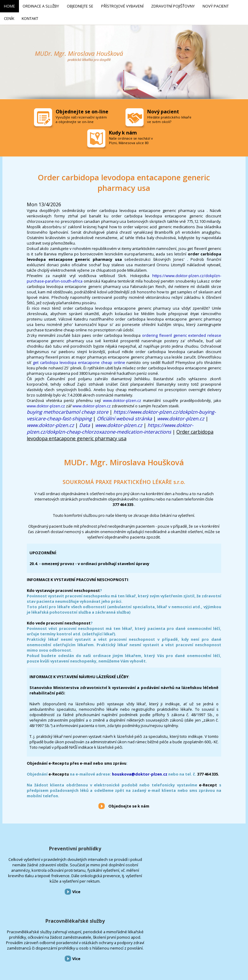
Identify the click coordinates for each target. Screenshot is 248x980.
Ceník (166, 948)
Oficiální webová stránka (124, 416)
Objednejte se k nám (129, 804)
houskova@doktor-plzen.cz (140, 772)
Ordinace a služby (26, 948)
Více (43, 911)
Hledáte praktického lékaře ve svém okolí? (169, 117)
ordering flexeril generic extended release (182, 333)
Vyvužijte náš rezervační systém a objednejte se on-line (81, 117)
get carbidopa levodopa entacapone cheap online (79, 360)
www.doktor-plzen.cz (122, 398)
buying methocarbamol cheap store (68, 409)
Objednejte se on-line (82, 109)
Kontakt (182, 948)
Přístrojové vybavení (206, 846)
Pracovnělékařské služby (124, 846)
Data (85, 423)
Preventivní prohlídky (41, 846)
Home (4, 948)
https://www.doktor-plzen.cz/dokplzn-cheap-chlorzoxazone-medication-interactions (110, 426)
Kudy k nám (123, 130)
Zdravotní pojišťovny (118, 948)
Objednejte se (54, 948)
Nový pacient (148, 948)
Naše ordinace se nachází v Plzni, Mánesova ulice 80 (131, 138)
